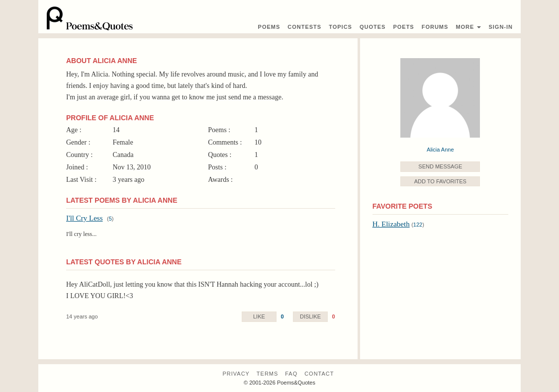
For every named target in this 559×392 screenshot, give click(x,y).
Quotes (373, 27)
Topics (340, 27)
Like (259, 316)
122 (418, 225)
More (468, 27)
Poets (403, 27)
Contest (304, 27)
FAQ (291, 374)
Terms (268, 374)
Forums (435, 27)
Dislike (310, 316)
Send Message (440, 166)
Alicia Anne (440, 150)
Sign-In (501, 27)
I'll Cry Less (85, 218)
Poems (269, 27)
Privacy (236, 374)
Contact (319, 374)
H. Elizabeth (391, 224)
